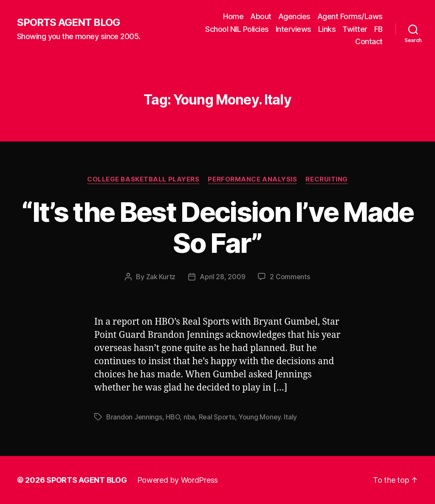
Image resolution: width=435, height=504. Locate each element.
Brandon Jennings (134, 417)
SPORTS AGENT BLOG (68, 23)
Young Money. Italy (268, 417)
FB (379, 29)
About (261, 16)
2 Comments (290, 277)
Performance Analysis (252, 179)
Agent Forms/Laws (350, 16)
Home (233, 16)
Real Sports (217, 417)
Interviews (294, 29)
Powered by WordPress (178, 480)
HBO (173, 417)
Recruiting (327, 179)
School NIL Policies (237, 29)
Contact (369, 41)
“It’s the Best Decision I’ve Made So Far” (217, 227)
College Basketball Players (143, 179)
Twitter (355, 29)
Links (327, 29)
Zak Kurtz (161, 277)
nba (189, 417)
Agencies (294, 16)
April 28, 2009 (222, 277)
